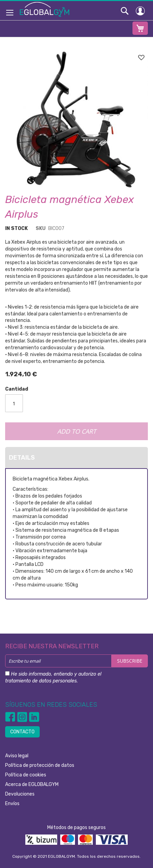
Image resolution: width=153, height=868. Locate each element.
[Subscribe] (130, 661)
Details (22, 458)
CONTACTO (22, 732)
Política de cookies (26, 775)
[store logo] (44, 9)
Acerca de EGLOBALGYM (32, 784)
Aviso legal (17, 756)
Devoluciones (20, 794)
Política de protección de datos (40, 765)
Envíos (12, 804)
